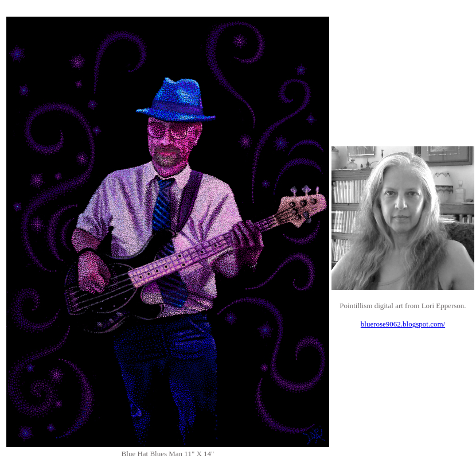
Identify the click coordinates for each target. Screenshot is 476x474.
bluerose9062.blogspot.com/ (403, 324)
